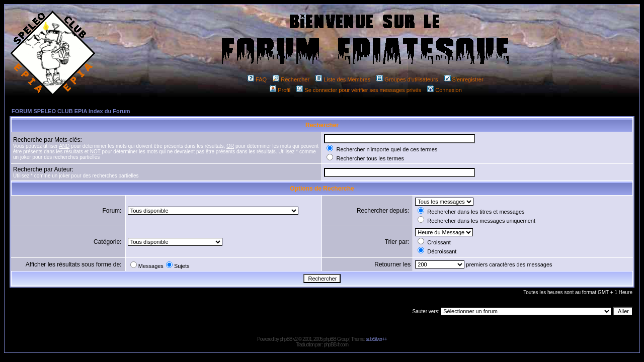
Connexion (445, 90)
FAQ (257, 79)
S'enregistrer (464, 79)
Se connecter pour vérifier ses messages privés (359, 90)
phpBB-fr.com (336, 345)
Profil (280, 90)
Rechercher (291, 79)
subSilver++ (376, 339)
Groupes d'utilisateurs (407, 79)
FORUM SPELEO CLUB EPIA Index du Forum (71, 111)
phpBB (286, 339)
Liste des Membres (343, 79)
